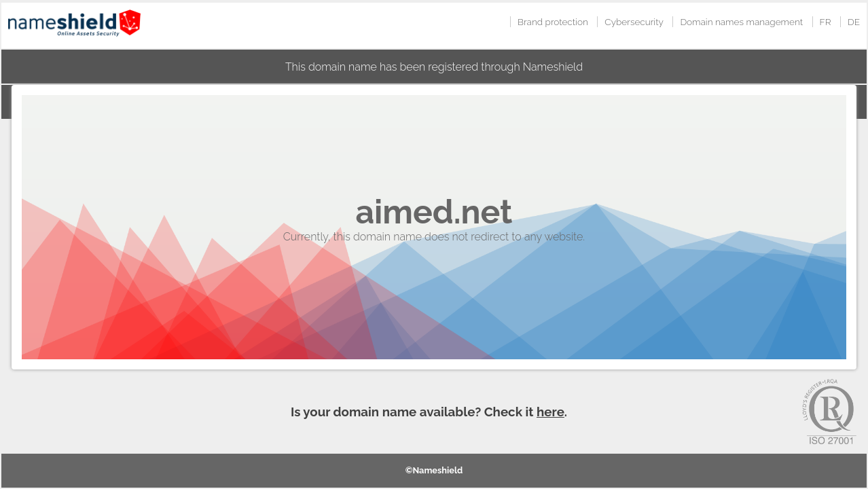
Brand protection (553, 22)
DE (854, 22)
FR (826, 22)
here (550, 412)
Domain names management (741, 22)
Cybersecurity (634, 22)
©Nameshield (434, 470)
